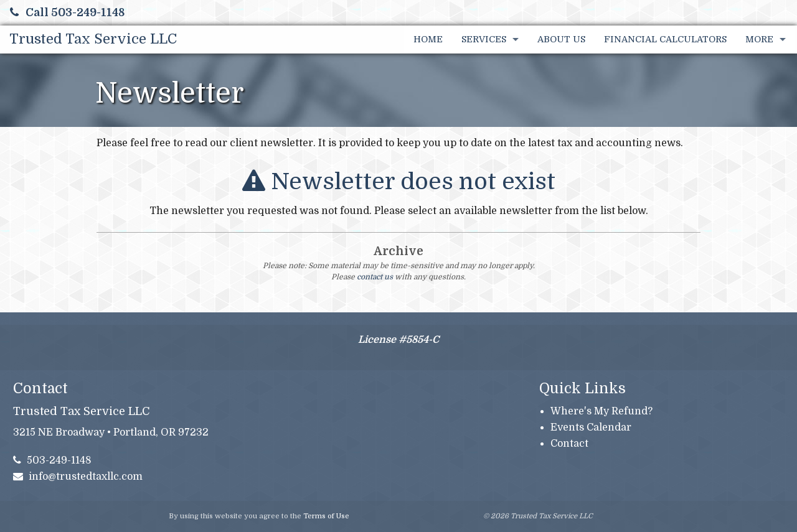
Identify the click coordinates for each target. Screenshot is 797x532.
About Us (561, 39)
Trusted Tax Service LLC (93, 39)
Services (484, 39)
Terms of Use (326, 516)
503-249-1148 (53, 460)
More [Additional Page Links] (759, 39)
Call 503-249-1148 (67, 12)
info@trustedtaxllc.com (78, 477)
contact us (375, 277)
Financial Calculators (665, 39)
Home (428, 39)
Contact (569, 444)
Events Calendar (591, 427)
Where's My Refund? (601, 411)
